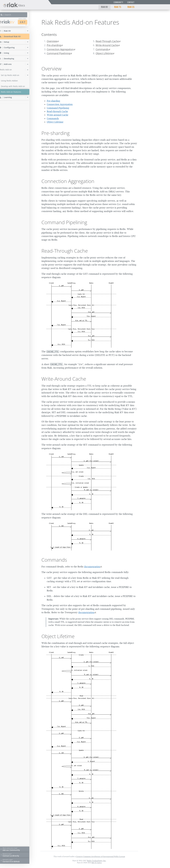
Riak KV (104, 7)
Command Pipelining (59, 53)
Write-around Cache (58, 115)
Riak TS (118, 7)
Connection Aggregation (60, 49)
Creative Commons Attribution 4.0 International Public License (101, 856)
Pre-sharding (54, 45)
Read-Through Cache (107, 41)
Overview (52, 41)
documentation (92, 567)
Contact (131, 2)
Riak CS (131, 7)
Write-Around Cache (107, 45)
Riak (11, 22)
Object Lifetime (104, 53)
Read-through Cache (57, 111)
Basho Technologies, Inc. (97, 861)
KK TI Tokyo (97, 863)
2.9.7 (27, 22)
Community (118, 2)
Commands (102, 49)
